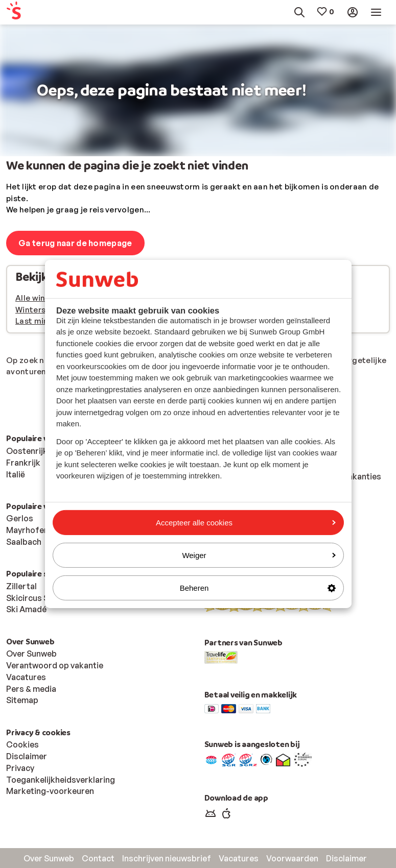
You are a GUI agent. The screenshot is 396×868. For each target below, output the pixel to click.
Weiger (259, 555)
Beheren (258, 588)
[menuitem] (31, 13)
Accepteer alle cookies (246, 522)
